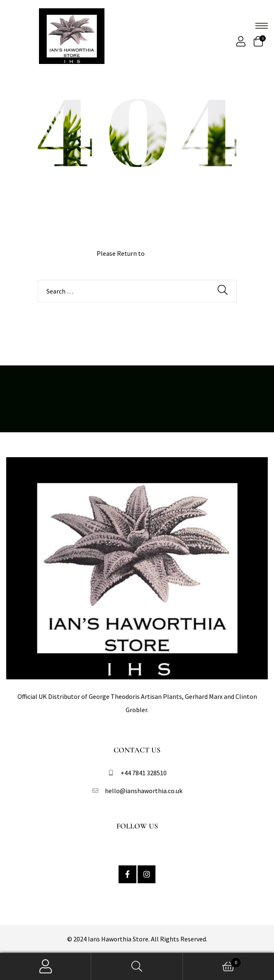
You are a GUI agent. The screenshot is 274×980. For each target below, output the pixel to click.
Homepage (162, 253)
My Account (46, 967)
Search (137, 967)
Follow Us (137, 826)
